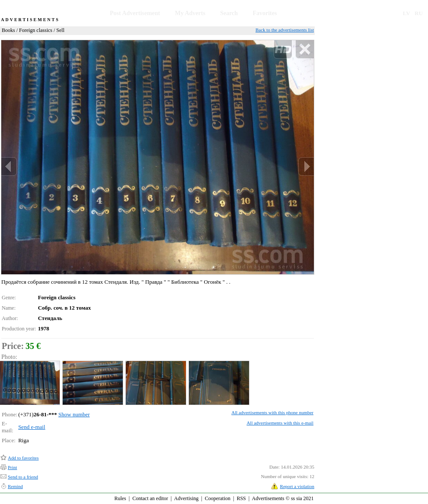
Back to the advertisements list (285, 30)
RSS (241, 498)
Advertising (187, 498)
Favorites (265, 13)
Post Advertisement (135, 13)
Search (229, 13)
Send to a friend (23, 477)
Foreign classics (36, 30)
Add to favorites (23, 458)
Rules (120, 498)
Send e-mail (32, 427)
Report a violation (297, 486)
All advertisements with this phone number (272, 412)
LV (407, 13)
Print (12, 467)
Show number (74, 414)
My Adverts (190, 13)
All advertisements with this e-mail (280, 423)
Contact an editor (150, 498)
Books (8, 30)
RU (419, 13)
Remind (15, 486)
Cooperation (218, 498)
